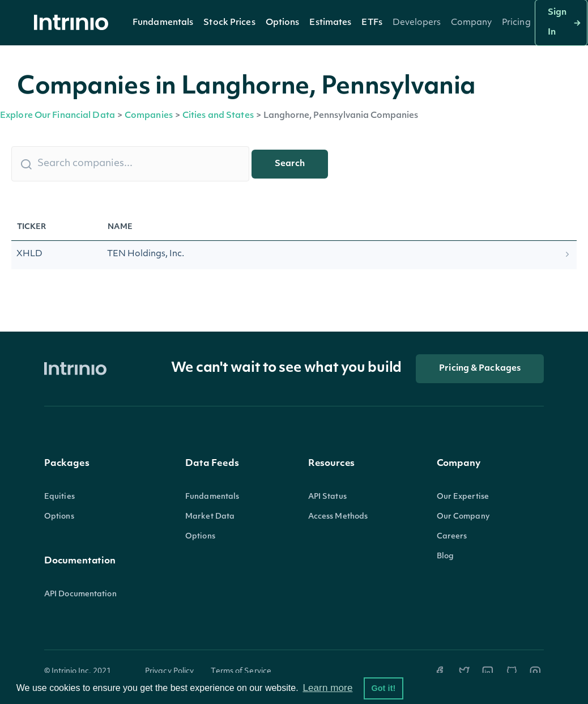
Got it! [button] (383, 688)
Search (290, 164)
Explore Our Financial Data (57, 116)
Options (283, 23)
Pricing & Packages (480, 369)
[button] (163, 23)
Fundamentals (163, 23)
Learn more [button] (327, 688)
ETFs (372, 23)
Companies (149, 116)
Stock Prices (229, 23)
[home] (74, 23)
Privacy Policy (170, 671)
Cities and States (218, 116)
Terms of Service (241, 671)
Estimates (330, 23)
